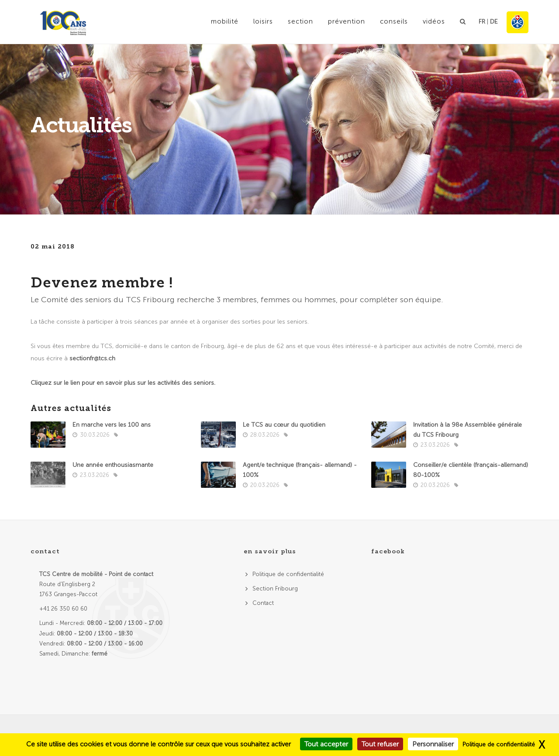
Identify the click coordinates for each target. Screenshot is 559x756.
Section (300, 21)
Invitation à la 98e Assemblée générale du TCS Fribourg (468, 430)
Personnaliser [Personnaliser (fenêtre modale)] (433, 744)
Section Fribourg (275, 589)
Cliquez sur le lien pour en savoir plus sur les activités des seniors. (123, 383)
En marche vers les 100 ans (112, 425)
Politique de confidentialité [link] (499, 744)
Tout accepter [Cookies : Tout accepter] (326, 744)
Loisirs (263, 21)
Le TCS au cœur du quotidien (284, 425)
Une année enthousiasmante (113, 465)
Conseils (394, 21)
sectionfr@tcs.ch (92, 358)
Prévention (347, 21)
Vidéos (434, 21)
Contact (263, 603)
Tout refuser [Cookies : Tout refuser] (380, 744)
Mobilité (225, 21)
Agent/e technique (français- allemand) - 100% (300, 470)
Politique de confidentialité (288, 574)
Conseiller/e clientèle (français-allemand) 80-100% (471, 470)
